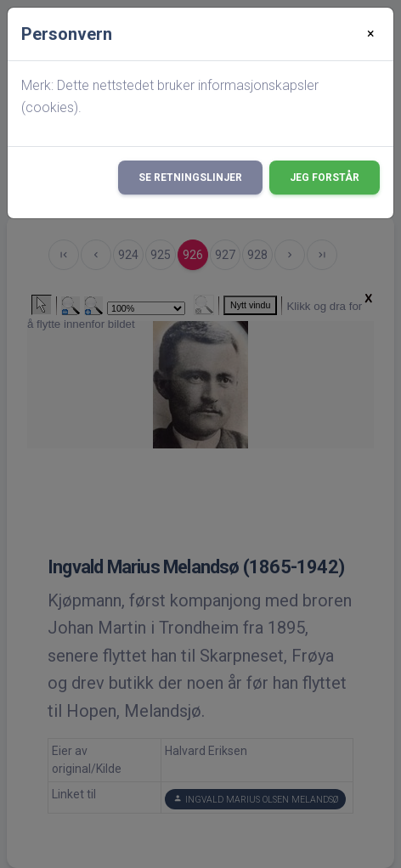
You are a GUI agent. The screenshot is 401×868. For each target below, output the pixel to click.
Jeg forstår (325, 178)
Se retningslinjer (190, 178)
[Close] (371, 34)
